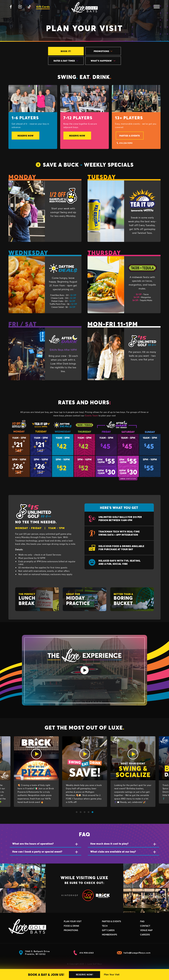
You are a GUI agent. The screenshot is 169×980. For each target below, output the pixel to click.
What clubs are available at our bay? (113, 852)
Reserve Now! (84, 975)
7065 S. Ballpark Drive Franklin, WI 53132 (34, 953)
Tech (105, 926)
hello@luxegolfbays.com (134, 953)
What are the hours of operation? (33, 844)
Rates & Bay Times (66, 61)
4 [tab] (88, 812)
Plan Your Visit (112, 975)
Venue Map (146, 930)
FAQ (142, 921)
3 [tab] (84, 812)
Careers (145, 935)
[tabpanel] (36, 773)
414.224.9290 (125, 143)
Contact (145, 926)
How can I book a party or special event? (37, 852)
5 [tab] (92, 812)
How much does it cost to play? (109, 844)
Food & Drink (71, 926)
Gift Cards (43, 7)
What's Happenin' (103, 61)
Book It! (66, 51)
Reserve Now (26, 136)
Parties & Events (130, 136)
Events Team (92, 415)
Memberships (109, 935)
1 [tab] (77, 812)
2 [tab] (81, 812)
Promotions (103, 51)
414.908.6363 (83, 953)
